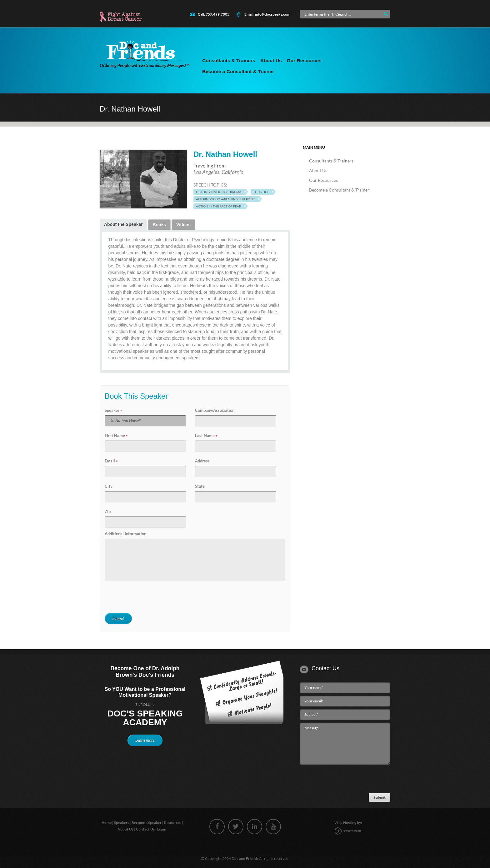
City (109, 486)
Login (162, 829)
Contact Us (146, 829)
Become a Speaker (147, 823)
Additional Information (125, 534)
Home (107, 823)
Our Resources (304, 60)
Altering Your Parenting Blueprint (225, 199)
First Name (115, 436)
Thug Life (261, 192)
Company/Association (215, 410)
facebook (217, 827)
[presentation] (150, 597)
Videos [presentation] (183, 225)
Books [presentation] (160, 225)
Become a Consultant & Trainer (238, 71)
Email (110, 461)
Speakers (122, 823)
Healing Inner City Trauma (219, 192)
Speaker (112, 410)
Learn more (145, 740)
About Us (271, 60)
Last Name (205, 436)
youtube (273, 827)
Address (202, 461)
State (200, 486)
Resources (173, 823)
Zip (108, 511)
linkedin (255, 827)
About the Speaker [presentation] (123, 224)
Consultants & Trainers (229, 60)
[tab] (123, 224)
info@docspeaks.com (273, 14)
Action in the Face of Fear (218, 206)
